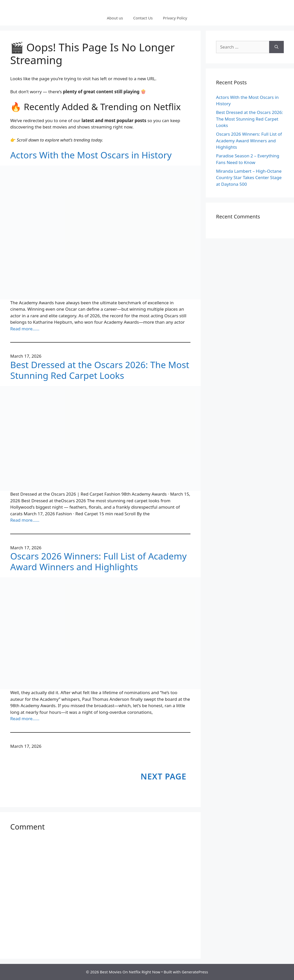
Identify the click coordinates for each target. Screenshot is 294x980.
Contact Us (143, 18)
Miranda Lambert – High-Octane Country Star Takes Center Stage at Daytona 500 (249, 178)
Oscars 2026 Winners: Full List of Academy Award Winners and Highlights (98, 562)
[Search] (276, 47)
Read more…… (25, 329)
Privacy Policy (175, 18)
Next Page (163, 776)
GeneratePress (195, 972)
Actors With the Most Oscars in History (91, 155)
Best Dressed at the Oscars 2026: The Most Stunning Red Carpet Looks (100, 370)
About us (115, 18)
